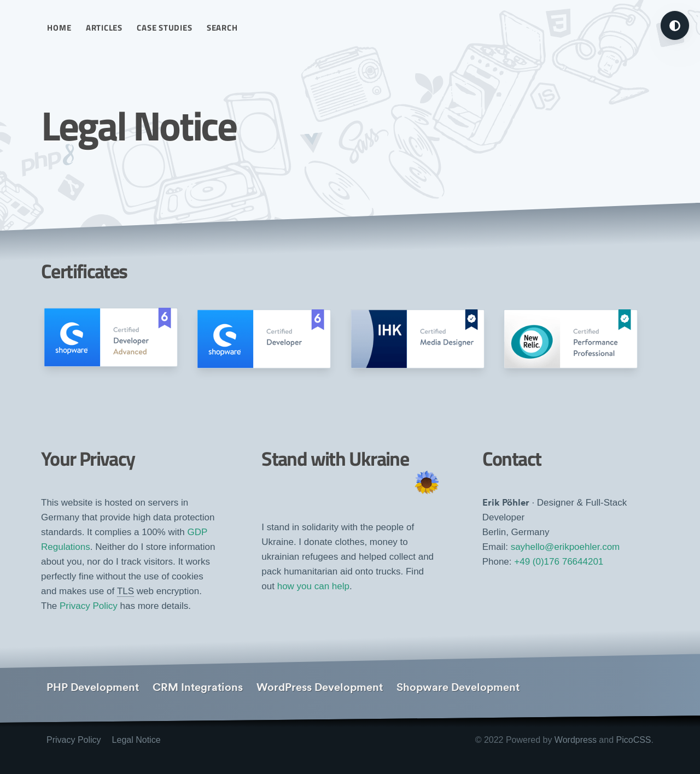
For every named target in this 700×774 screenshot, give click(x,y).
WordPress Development (320, 687)
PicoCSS (634, 740)
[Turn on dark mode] (675, 25)
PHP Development (93, 687)
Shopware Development (458, 687)
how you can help (313, 586)
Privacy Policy (89, 606)
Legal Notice (136, 740)
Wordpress (576, 740)
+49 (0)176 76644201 (559, 562)
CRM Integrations (198, 687)
